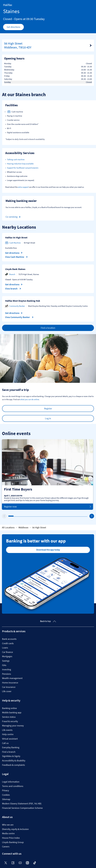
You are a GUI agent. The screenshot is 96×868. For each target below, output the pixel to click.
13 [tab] (72, 516)
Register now (47, 507)
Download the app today (48, 550)
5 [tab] (30, 516)
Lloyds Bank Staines (15, 269)
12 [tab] (67, 516)
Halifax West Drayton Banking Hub (23, 301)
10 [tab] (57, 516)
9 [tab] (51, 516)
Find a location (48, 328)
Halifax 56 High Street (16, 238)
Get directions (15, 28)
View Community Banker (19, 317)
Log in (48, 418)
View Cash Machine (16, 257)
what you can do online (30, 399)
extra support (23, 187)
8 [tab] (46, 516)
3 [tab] (20, 516)
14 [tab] (78, 516)
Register (48, 408)
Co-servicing (13, 217)
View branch (13, 289)
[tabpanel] (47, 475)
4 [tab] (25, 516)
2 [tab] (14, 516)
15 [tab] (83, 516)
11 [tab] (62, 516)
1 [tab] (9, 516)
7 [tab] (41, 516)
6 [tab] (35, 516)
